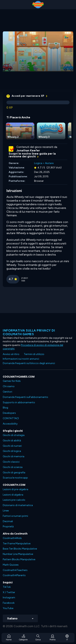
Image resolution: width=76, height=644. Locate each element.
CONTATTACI (11, 418)
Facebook (9, 603)
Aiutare (49, 163)
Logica (38, 163)
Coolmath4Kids (12, 538)
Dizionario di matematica (18, 505)
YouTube (8, 608)
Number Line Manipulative (18, 554)
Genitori (7, 392)
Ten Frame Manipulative (17, 544)
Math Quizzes (11, 565)
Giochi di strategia (14, 435)
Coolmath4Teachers (15, 570)
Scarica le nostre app (15, 478)
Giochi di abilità (12, 441)
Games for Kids (12, 381)
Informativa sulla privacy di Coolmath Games (29, 332)
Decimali (8, 521)
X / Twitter (9, 592)
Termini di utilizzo (34, 354)
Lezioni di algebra (13, 495)
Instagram (9, 597)
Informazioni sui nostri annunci (21, 359)
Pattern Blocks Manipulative (19, 559)
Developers (9, 413)
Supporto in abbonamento (19, 402)
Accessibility (10, 424)
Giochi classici (11, 462)
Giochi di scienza (13, 467)
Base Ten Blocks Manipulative (20, 549)
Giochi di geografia (14, 473)
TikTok (7, 587)
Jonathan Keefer (28, 151)
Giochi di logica (12, 451)
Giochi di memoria (14, 456)
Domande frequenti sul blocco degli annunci (29, 363)
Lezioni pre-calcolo (14, 500)
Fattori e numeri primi (15, 516)
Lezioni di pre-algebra (15, 489)
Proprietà (8, 526)
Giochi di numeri (12, 446)
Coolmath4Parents (14, 575)
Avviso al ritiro (11, 354)
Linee (6, 511)
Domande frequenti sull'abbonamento (25, 397)
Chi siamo (9, 386)
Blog (5, 408)
